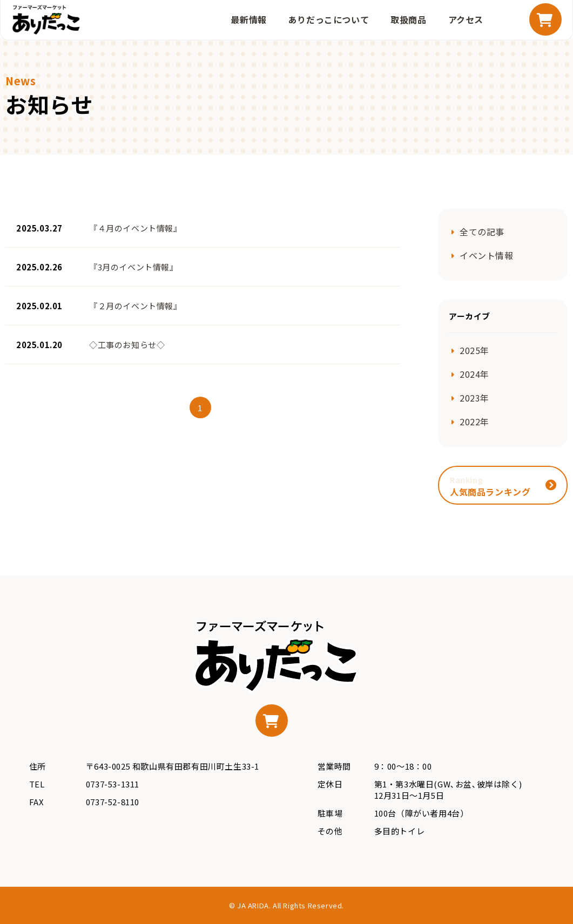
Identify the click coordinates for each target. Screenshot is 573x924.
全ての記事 (482, 232)
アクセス (466, 19)
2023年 (474, 398)
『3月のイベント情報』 (134, 267)
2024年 (474, 374)
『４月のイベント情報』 (136, 228)
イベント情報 (487, 255)
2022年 (474, 422)
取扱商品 (408, 19)
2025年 (474, 350)
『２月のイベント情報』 (136, 306)
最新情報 (248, 19)
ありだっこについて (329, 19)
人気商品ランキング (490, 486)
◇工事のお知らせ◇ (127, 345)
